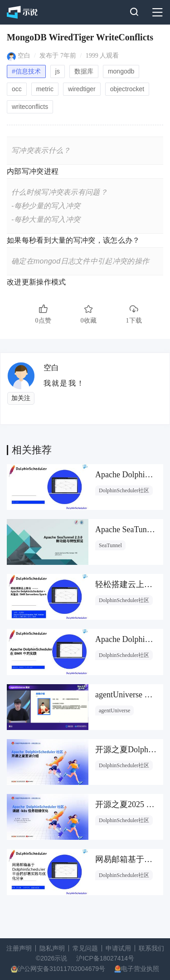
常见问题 (85, 948)
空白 (24, 56)
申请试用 (118, 948)
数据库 (84, 71)
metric (45, 89)
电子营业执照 (140, 969)
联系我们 (151, 948)
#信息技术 (26, 71)
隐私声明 (52, 948)
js (58, 71)
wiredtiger (82, 89)
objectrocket (127, 89)
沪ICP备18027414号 (105, 958)
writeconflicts (30, 107)
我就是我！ (64, 383)
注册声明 (19, 948)
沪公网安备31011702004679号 (61, 969)
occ (17, 89)
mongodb (121, 71)
